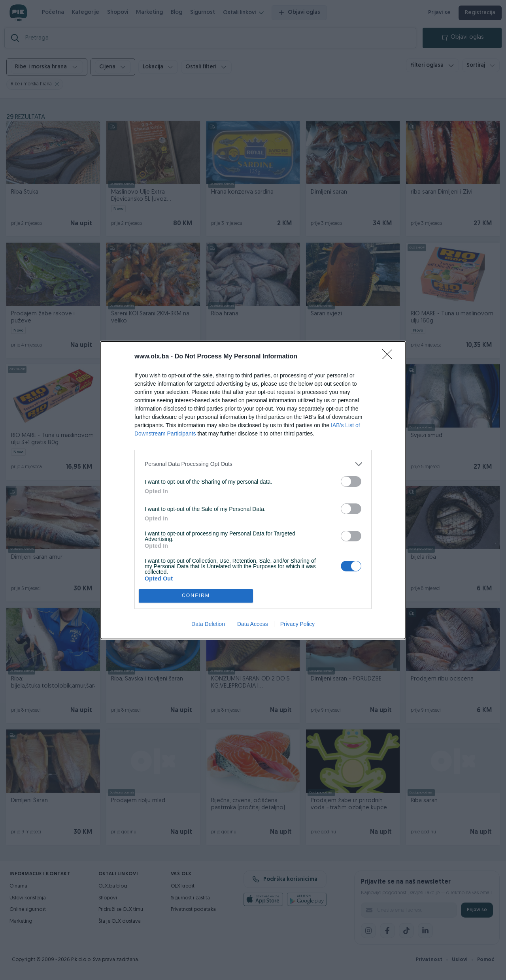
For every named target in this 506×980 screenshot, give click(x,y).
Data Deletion (208, 624)
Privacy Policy (297, 624)
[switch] (351, 482)
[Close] (390, 357)
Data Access (253, 624)
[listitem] (253, 464)
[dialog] (253, 490)
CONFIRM (196, 596)
